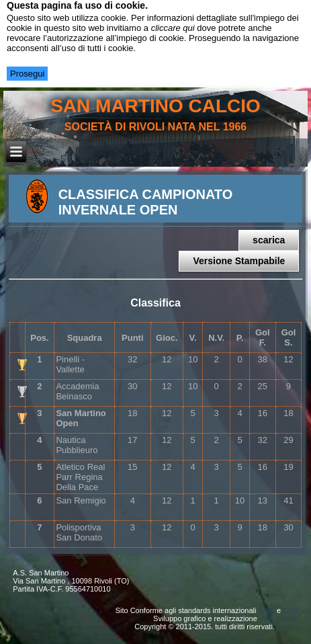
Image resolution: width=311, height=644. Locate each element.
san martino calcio (155, 106)
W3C (266, 610)
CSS (291, 610)
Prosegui (27, 74)
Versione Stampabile (239, 261)
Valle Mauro (279, 618)
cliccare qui (173, 28)
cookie (287, 627)
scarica (269, 240)
